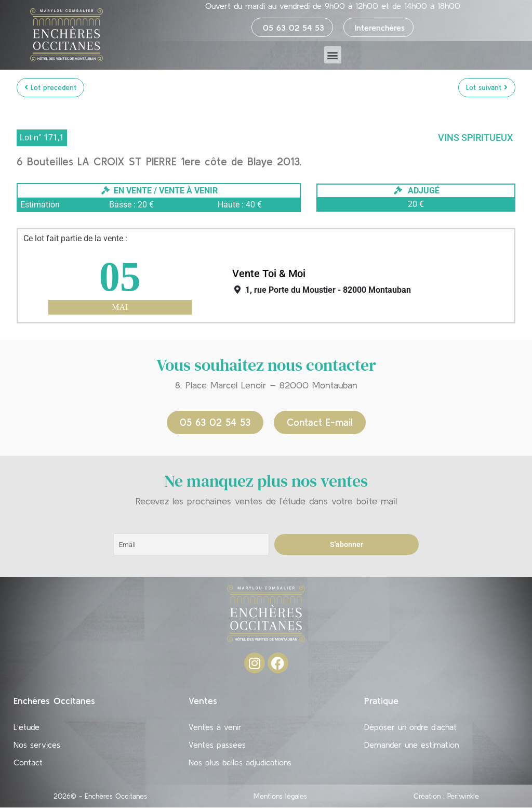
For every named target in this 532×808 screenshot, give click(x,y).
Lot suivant (487, 87)
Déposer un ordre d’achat (410, 727)
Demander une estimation (411, 745)
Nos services (37, 745)
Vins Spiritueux (475, 138)
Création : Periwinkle (446, 797)
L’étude (26, 727)
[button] (333, 55)
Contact (28, 763)
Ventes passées (217, 745)
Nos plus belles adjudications (240, 763)
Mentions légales (280, 797)
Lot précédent (50, 87)
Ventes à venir (215, 727)
